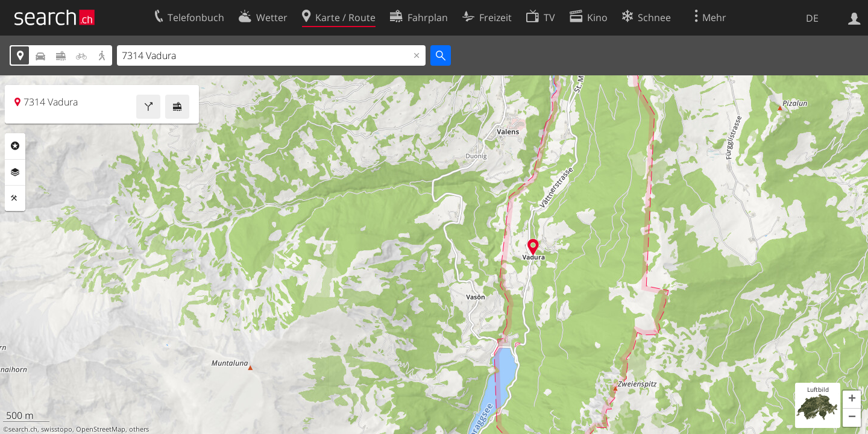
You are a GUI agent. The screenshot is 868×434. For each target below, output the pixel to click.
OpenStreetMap (101, 429)
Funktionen (15, 198)
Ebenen (15, 172)
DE (812, 18)
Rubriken (15, 146)
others (139, 429)
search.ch (23, 429)
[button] (852, 400)
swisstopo (57, 429)
